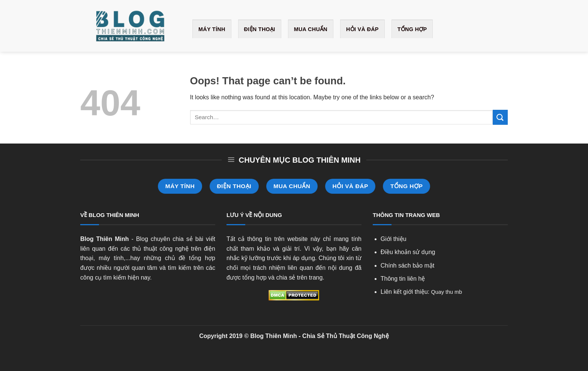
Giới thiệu (394, 239)
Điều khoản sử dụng (408, 252)
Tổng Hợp (412, 29)
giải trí (291, 249)
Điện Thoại (260, 29)
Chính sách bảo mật (407, 266)
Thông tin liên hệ (403, 279)
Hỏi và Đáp (362, 29)
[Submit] (500, 117)
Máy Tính (212, 29)
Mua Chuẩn (311, 29)
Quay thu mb (447, 292)
